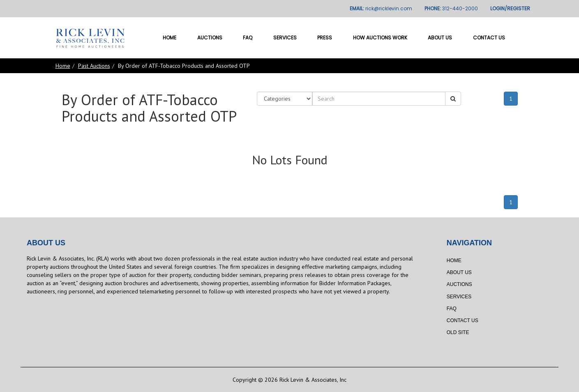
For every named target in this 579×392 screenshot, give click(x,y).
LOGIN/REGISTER (510, 8)
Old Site (458, 332)
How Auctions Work (380, 38)
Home (170, 38)
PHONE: (451, 8)
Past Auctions (94, 66)
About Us (440, 38)
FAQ (248, 38)
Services (285, 38)
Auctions (210, 38)
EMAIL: (381, 8)
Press (325, 38)
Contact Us (489, 38)
